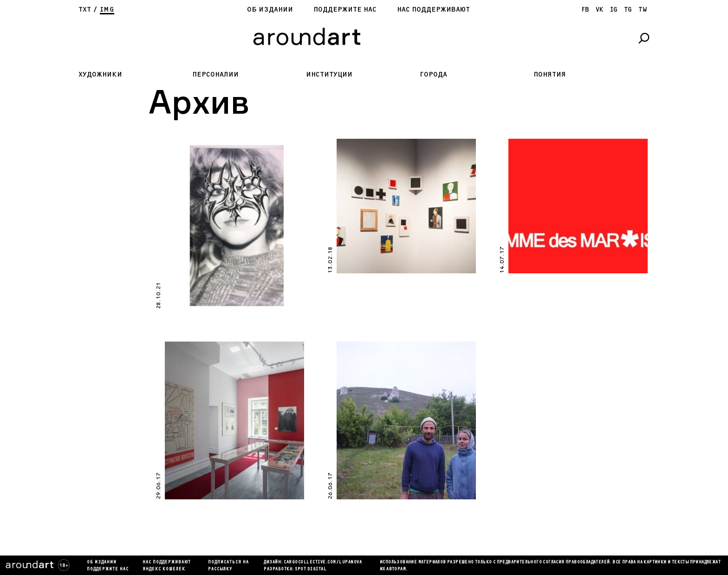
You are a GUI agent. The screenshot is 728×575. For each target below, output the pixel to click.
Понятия (550, 74)
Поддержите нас (345, 10)
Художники (100, 74)
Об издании (270, 10)
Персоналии (215, 74)
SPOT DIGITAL (311, 569)
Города (433, 74)
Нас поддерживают (433, 10)
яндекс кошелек (164, 569)
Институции (329, 74)
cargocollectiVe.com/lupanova (323, 562)
